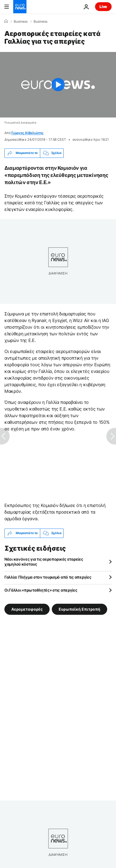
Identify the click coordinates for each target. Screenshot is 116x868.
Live (103, 6)
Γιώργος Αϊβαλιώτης (27, 133)
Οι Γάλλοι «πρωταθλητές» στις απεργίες (41, 590)
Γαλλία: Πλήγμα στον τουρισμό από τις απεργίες (48, 577)
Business (21, 22)
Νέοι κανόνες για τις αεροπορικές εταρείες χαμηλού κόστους (44, 562)
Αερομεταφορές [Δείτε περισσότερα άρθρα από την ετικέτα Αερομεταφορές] (27, 609)
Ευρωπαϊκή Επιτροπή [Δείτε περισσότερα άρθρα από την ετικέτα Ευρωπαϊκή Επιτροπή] (79, 609)
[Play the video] (58, 85)
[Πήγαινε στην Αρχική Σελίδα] (20, 7)
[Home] (6, 21)
